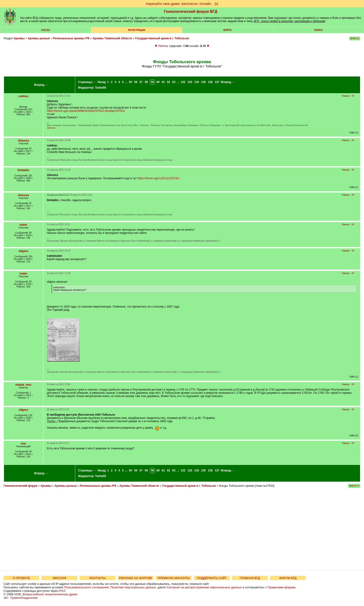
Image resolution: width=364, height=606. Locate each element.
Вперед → (41, 85)
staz (23, 444)
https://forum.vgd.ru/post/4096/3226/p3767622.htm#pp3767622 (86, 111)
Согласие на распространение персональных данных (204, 587)
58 (146, 82)
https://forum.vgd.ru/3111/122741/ (158, 178)
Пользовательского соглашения (86, 587)
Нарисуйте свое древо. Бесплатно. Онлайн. (179, 4)
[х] (216, 4)
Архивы (19, 38)
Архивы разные (39, 38)
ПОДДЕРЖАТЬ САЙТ (212, 578)
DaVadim (23, 170)
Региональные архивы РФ (71, 38)
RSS (62, 591)
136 (210, 82)
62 (169, 82)
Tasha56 (101, 88)
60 (158, 82)
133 (190, 82)
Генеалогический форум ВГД (191, 12)
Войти (227, 30)
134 (197, 82)
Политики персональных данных (133, 587)
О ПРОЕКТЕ (21, 578)
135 (203, 82)
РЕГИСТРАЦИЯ (136, 30)
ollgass (23, 251)
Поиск (318, 30)
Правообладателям (24, 598)
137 (217, 82)
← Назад (100, 82)
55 (130, 82)
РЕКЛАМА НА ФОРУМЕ (135, 578)
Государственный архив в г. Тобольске (162, 38)
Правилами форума (282, 587)
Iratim (23, 225)
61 (163, 82)
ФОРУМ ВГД (288, 578)
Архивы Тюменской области (112, 38)
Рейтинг (163, 46)
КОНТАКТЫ (97, 578)
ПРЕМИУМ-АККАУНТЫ (174, 578)
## (353, 96)
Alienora (23, 141)
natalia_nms (23, 385)
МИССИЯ (59, 578)
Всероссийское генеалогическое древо (50, 594)
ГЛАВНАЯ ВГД (250, 578)
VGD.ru (46, 30)
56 (136, 82)
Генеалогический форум (21, 486)
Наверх (346, 96)
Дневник (51, 128)
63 (174, 82)
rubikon (23, 96)
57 (141, 82)
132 (183, 82)
